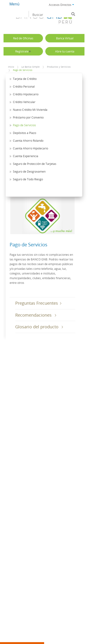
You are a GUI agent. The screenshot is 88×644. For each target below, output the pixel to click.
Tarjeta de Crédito (25, 79)
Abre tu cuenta (65, 51)
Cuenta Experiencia (26, 156)
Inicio (11, 67)
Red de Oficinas (23, 38)
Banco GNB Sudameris (44, 19)
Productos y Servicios (59, 67)
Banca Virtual (65, 38)
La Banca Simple (31, 67)
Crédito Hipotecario (26, 94)
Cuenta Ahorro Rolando (28, 141)
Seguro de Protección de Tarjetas (35, 164)
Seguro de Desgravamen (29, 171)
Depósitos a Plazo (25, 133)
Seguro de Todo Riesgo (28, 179)
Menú (14, 4)
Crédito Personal (24, 86)
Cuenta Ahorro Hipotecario (31, 148)
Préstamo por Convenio (28, 117)
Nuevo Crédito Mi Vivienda (30, 110)
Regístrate (23, 51)
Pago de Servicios (23, 70)
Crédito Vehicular (24, 102)
